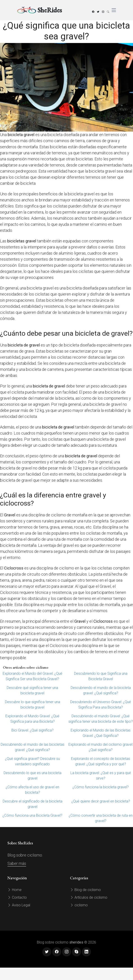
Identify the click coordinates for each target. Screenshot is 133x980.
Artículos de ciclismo (89, 897)
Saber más (17, 863)
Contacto (17, 897)
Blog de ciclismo (85, 890)
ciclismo (79, 905)
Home (15, 890)
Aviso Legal (19, 905)
